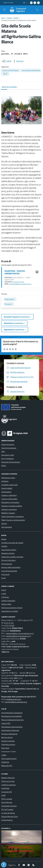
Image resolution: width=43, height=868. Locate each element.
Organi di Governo (8, 444)
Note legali (5, 748)
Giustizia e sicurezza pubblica (12, 506)
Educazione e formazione (10, 502)
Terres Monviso (7, 802)
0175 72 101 (9, 623)
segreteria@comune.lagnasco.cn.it (20, 284)
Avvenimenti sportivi (9, 550)
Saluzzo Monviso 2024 (10, 816)
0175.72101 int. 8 (18, 282)
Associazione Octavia (9, 806)
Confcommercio (7, 820)
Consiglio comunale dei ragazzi (12, 543)
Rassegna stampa (8, 553)
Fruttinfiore (5, 788)
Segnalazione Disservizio (10, 730)
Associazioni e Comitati (10, 611)
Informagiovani (7, 564)
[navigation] (4, 10)
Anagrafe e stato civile (9, 485)
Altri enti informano (8, 560)
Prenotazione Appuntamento (12, 727)
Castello (4, 546)
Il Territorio (5, 597)
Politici (4, 466)
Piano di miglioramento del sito (12, 720)
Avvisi (3, 578)
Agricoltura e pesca (8, 478)
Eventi (4, 590)
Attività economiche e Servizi (12, 608)
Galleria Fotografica (8, 601)
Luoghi (4, 594)
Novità (9, 18)
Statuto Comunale (8, 741)
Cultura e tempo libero (9, 499)
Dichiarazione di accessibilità (11, 716)
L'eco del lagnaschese (9, 571)
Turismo (4, 523)
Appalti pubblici (7, 488)
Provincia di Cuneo (8, 781)
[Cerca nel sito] (37, 10)
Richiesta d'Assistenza (9, 734)
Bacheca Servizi (7, 737)
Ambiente (5, 481)
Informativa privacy (8, 744)
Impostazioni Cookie (9, 751)
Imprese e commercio (9, 509)
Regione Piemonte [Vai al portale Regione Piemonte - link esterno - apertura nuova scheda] (8, 3)
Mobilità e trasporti (8, 513)
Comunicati (5, 574)
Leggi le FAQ (6, 723)
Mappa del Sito (7, 766)
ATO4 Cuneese (7, 799)
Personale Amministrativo (11, 462)
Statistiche (5, 762)
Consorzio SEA (7, 792)
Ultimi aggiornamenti (9, 759)
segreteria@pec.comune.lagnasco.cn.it (20, 633)
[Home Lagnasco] (20, 10)
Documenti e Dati (8, 455)
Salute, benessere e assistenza (12, 516)
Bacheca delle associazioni (11, 567)
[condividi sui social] (7, 61)
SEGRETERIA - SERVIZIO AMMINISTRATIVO (15, 272)
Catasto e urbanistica (9, 495)
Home (3, 18)
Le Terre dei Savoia (8, 813)
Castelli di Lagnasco (8, 785)
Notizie (16, 18)
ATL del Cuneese (7, 809)
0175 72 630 (9, 625)
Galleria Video (6, 604)
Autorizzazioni (6, 492)
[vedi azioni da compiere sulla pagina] (18, 61)
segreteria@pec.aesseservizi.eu (16, 702)
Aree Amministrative (9, 448)
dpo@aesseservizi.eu (14, 699)
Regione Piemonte (8, 778)
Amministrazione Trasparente (12, 713)
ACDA (3, 795)
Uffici (3, 451)
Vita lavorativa (7, 527)
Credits (4, 755)
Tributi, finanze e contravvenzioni (13, 520)
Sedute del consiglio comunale (12, 557)
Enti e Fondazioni (8, 459)
